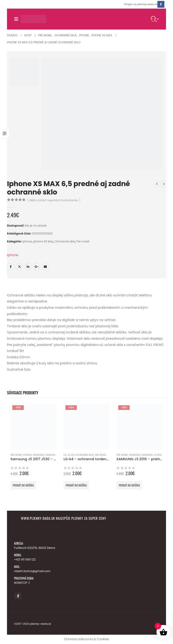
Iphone (27, 241)
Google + (37, 267)
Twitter (19, 267)
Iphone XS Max (43, 241)
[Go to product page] (34, 426)
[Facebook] (161, 4)
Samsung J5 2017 (55, 455)
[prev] (157, 184)
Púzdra (27, 455)
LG (65, 455)
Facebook (11, 267)
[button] (17, 19)
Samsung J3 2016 (151, 455)
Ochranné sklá (65, 241)
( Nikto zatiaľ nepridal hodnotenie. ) (54, 200)
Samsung (39, 455)
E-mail (45, 267)
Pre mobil (83, 241)
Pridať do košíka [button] (23, 485)
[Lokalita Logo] (34, 19)
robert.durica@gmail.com (33, 571)
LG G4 (71, 455)
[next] (164, 184)
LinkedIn (28, 267)
